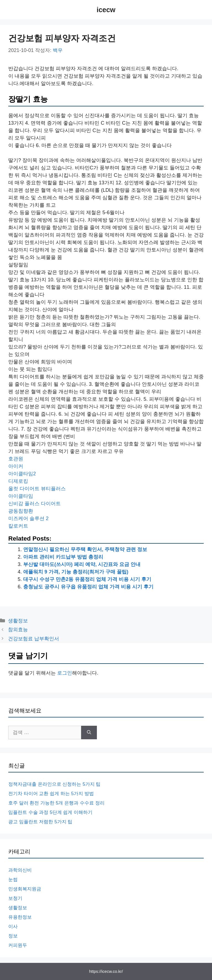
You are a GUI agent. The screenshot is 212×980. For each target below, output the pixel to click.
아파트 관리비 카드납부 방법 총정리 (63, 557)
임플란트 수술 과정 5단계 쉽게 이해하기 (50, 812)
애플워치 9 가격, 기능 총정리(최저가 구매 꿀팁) (76, 572)
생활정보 (18, 621)
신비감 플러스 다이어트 (35, 504)
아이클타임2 (22, 474)
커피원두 (18, 945)
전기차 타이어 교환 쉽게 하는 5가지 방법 (51, 794)
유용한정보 (20, 917)
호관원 (16, 459)
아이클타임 (21, 496)
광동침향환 (21, 511)
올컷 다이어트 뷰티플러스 (37, 489)
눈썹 (13, 880)
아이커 (16, 466)
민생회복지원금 (25, 889)
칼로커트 (18, 526)
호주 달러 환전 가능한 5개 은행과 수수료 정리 (56, 803)
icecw (106, 10)
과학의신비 (20, 870)
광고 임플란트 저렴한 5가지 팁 (40, 822)
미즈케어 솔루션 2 (28, 518)
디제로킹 (18, 481)
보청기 (15, 898)
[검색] (89, 733)
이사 (13, 927)
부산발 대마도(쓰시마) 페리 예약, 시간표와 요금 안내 (82, 564)
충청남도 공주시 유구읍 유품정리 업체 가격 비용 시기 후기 (88, 587)
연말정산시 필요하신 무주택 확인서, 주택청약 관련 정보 (85, 549)
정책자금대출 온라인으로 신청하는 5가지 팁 (54, 784)
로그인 (65, 673)
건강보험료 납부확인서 (34, 639)
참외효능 (18, 630)
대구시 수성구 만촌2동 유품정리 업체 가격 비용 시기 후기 (87, 579)
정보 (13, 936)
